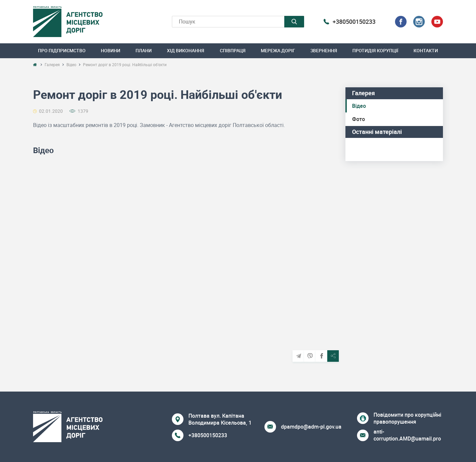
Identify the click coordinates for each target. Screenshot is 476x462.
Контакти (426, 50)
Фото (358, 119)
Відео (359, 106)
